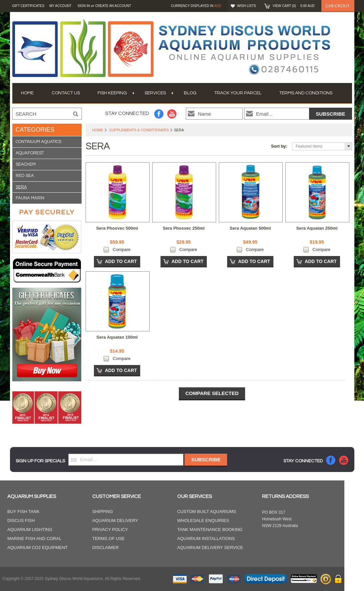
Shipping (103, 511)
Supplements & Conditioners (139, 130)
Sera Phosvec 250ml (184, 228)
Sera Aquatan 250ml (317, 228)
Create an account (113, 6)
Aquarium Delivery (115, 520)
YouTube (172, 114)
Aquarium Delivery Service (210, 547)
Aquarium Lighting (30, 529)
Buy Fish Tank (23, 511)
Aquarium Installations (206, 538)
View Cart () (294, 6)
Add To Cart (121, 261)
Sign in (84, 6)
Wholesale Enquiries (203, 520)
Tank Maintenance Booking (210, 529)
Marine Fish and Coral (34, 538)
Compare (122, 249)
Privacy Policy (110, 529)
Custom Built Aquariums (207, 511)
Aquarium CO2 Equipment (37, 547)
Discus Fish (21, 520)
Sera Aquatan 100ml (117, 337)
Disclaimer (105, 547)
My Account (60, 6)
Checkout (338, 6)
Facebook (159, 114)
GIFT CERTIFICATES (28, 6)
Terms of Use (109, 538)
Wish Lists (247, 6)
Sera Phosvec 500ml (117, 228)
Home (98, 130)
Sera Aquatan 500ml (250, 228)
